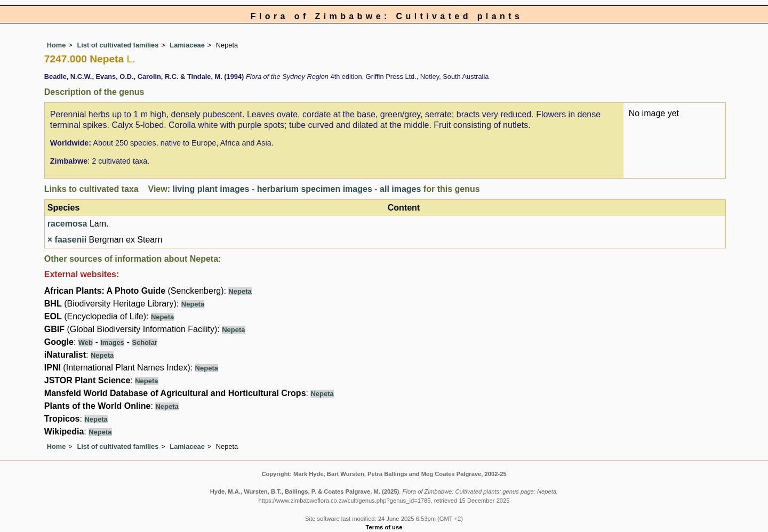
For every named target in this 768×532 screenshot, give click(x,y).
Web (86, 342)
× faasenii (67, 240)
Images (112, 342)
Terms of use (384, 527)
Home (57, 45)
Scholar (145, 342)
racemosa (67, 224)
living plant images (211, 189)
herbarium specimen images (315, 189)
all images (400, 189)
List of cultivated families (118, 45)
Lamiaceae (187, 45)
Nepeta (240, 291)
